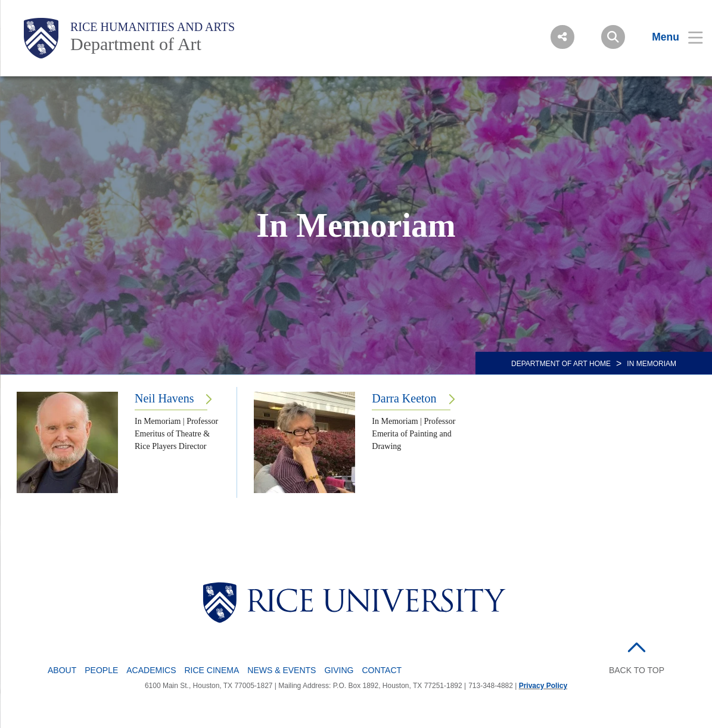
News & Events (282, 670)
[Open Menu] (670, 37)
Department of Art (136, 44)
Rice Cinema (212, 670)
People (101, 670)
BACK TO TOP (637, 670)
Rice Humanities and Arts (153, 27)
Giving (339, 670)
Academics (151, 670)
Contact (382, 670)
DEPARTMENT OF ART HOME (561, 364)
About (62, 670)
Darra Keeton (404, 398)
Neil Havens (164, 398)
